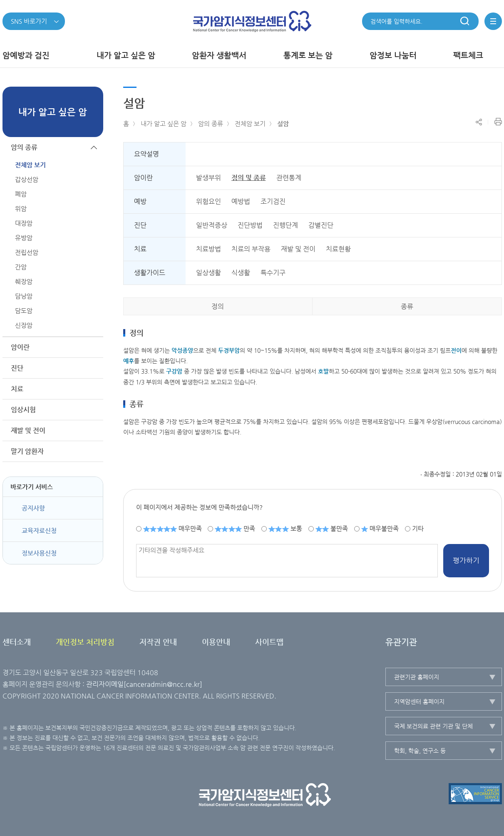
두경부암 (229, 350)
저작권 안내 (158, 642)
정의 (218, 306)
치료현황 (338, 249)
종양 (188, 350)
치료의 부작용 (251, 249)
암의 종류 (211, 124)
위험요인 (209, 201)
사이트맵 (269, 642)
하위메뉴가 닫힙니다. (94, 147)
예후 (129, 361)
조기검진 (273, 201)
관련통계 (289, 178)
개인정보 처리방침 (85, 642)
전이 (456, 350)
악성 (182, 350)
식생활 (241, 273)
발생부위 (209, 178)
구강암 (174, 371)
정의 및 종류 (249, 178)
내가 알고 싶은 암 (164, 124)
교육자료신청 (39, 530)
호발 (323, 371)
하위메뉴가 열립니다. (94, 347)
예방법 (241, 201)
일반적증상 (212, 225)
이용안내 (216, 642)
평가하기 (466, 560)
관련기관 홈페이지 (417, 677)
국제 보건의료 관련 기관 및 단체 (433, 726)
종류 (407, 306)
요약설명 (146, 154)
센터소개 (17, 642)
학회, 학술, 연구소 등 (420, 751)
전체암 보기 (250, 124)
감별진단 (321, 225)
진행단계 (286, 225)
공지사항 (33, 508)
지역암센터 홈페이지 (419, 701)
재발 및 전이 (298, 249)
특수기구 (273, 273)
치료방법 (209, 249)
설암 (283, 124)
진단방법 (250, 225)
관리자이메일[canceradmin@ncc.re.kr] (144, 684)
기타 (418, 528)
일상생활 (209, 273)
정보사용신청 (39, 553)
